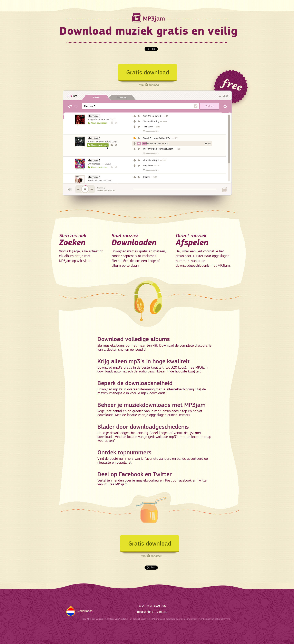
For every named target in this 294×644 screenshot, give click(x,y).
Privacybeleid (144, 612)
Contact (162, 612)
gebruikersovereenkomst (197, 619)
